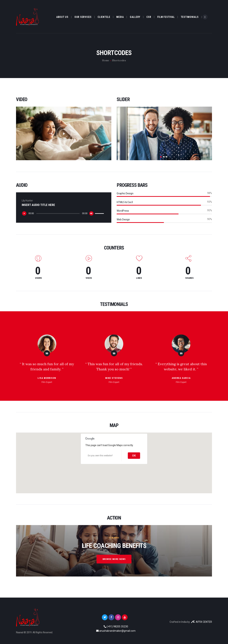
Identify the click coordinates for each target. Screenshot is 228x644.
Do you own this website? (100, 456)
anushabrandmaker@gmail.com (117, 631)
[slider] (58, 214)
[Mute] (91, 213)
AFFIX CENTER (201, 622)
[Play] (24, 213)
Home (106, 60)
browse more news (114, 559)
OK (134, 456)
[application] (63, 213)
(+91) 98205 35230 (117, 626)
